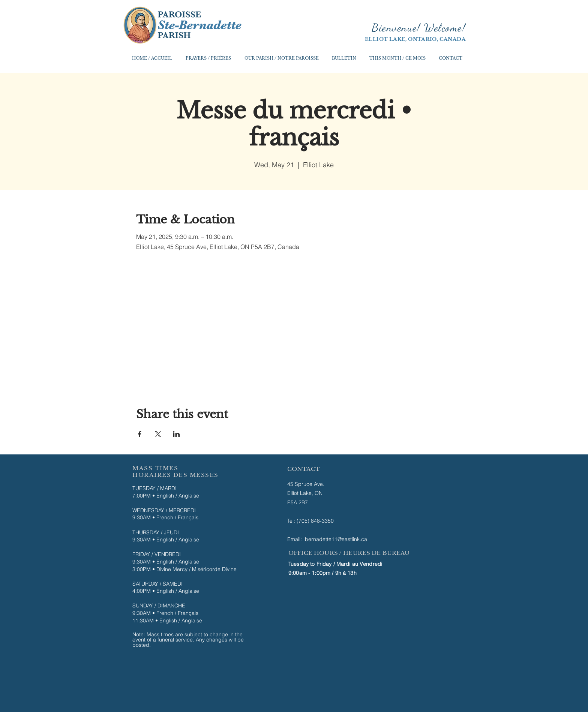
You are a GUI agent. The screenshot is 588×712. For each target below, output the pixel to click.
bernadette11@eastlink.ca (336, 539)
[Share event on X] (158, 434)
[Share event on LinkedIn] (176, 434)
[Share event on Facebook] (140, 434)
